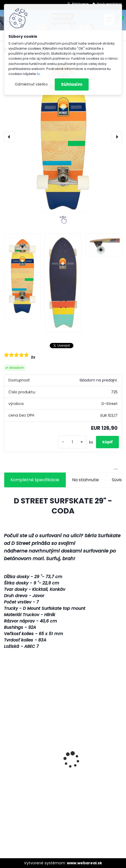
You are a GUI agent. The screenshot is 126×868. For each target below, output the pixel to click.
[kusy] (72, 442)
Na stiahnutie (85, 480)
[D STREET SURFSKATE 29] (22, 276)
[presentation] (9, 137)
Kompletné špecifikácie (35, 480)
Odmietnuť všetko (31, 84)
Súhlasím (72, 84)
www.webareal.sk (84, 863)
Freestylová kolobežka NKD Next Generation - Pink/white (54, 781)
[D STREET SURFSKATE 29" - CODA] (63, 137)
